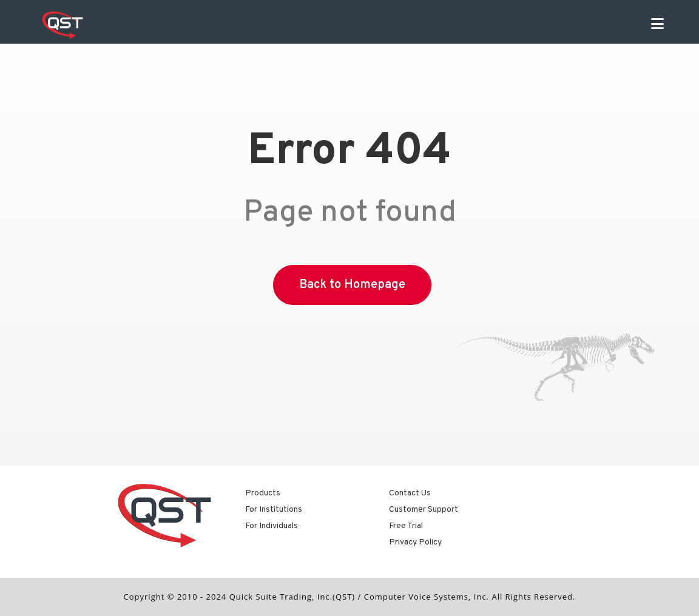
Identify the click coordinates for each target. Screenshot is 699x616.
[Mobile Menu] (658, 25)
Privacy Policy (415, 542)
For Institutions (274, 510)
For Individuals (272, 526)
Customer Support (424, 510)
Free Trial (406, 526)
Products (263, 493)
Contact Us (410, 493)
